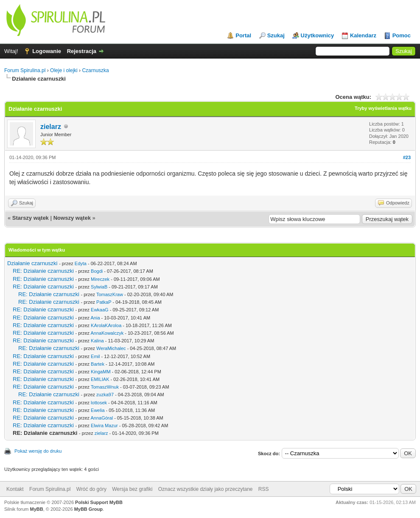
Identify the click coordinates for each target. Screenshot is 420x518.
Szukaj (276, 35)
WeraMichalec (111, 348)
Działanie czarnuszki (32, 263)
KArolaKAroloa (106, 325)
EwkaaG (100, 310)
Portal (243, 35)
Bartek (98, 364)
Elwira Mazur (104, 426)
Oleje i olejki (64, 70)
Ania (95, 318)
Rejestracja (82, 51)
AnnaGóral (102, 418)
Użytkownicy (318, 35)
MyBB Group (88, 509)
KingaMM (101, 372)
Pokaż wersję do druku (38, 451)
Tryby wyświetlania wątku (383, 108)
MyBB (37, 509)
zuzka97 (105, 395)
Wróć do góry (91, 489)
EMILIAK (100, 379)
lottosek (99, 403)
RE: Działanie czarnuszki (43, 271)
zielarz (51, 127)
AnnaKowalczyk (107, 333)
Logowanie (47, 51)
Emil (95, 356)
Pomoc (402, 35)
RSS (264, 489)
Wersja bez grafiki (132, 489)
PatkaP (104, 302)
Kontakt (15, 489)
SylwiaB (99, 287)
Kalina (97, 341)
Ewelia (98, 410)
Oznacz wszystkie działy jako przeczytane (206, 489)
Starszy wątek (31, 218)
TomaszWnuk (105, 387)
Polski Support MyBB (99, 502)
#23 (407, 157)
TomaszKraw (110, 294)
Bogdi (97, 271)
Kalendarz (363, 35)
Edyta (81, 263)
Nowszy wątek (72, 218)
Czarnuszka (95, 70)
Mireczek (100, 279)
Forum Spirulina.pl (25, 70)
